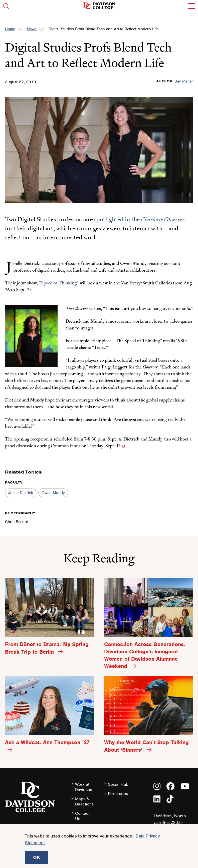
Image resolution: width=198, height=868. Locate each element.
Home (10, 29)
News (32, 29)
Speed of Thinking (59, 283)
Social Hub (118, 784)
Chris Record (17, 522)
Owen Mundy (53, 493)
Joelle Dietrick (21, 493)
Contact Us (82, 816)
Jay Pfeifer (184, 81)
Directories (118, 794)
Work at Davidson (84, 787)
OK (37, 857)
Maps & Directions (84, 801)
